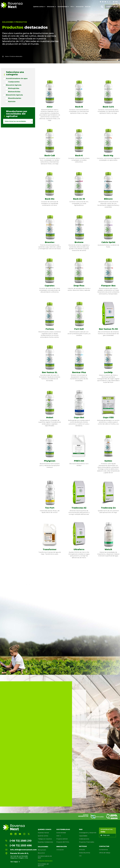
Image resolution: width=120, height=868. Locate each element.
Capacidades (83, 836)
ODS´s (59, 836)
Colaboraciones (84, 839)
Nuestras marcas (43, 833)
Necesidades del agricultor (43, 865)
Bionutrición (42, 850)
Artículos (82, 850)
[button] (102, 7)
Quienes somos (45, 829)
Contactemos (104, 850)
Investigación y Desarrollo (88, 833)
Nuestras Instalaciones (45, 842)
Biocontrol (41, 853)
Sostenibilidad (63, 829)
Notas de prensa (85, 853)
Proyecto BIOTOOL (63, 842)
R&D (81, 829)
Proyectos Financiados (87, 842)
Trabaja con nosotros (45, 839)
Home (7, 56)
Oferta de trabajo (105, 853)
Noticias (83, 846)
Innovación (62, 847)
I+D (80, 856)
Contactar (104, 846)
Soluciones (43, 847)
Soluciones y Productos (15, 22)
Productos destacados (45, 861)
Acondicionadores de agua (45, 857)
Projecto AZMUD (62, 839)
